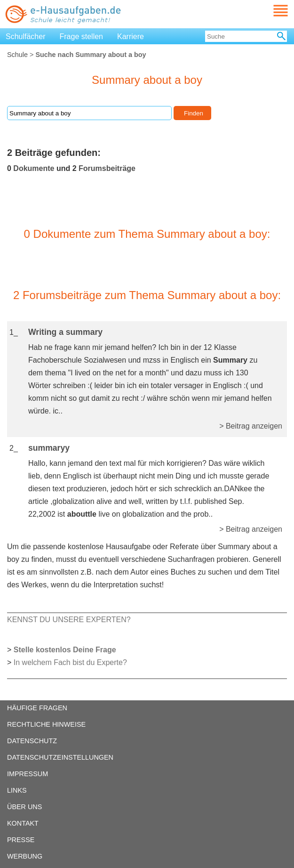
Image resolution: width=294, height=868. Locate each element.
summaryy (49, 448)
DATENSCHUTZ (32, 741)
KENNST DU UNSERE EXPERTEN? (69, 620)
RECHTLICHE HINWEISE (46, 724)
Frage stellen (82, 37)
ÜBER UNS (24, 807)
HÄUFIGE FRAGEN (37, 708)
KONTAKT (23, 823)
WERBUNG (25, 856)
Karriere (131, 37)
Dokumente (34, 168)
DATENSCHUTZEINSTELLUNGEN (60, 757)
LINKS (17, 790)
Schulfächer (26, 37)
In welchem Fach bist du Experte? (70, 662)
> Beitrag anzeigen (251, 426)
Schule (17, 55)
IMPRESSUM (28, 774)
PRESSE (21, 840)
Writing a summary (65, 332)
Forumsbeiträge (107, 168)
